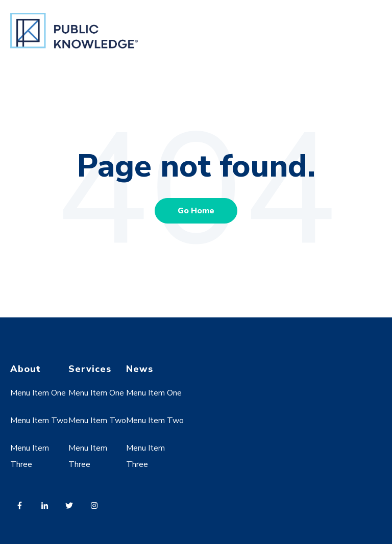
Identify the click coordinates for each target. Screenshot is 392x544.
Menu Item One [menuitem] (38, 393)
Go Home (196, 211)
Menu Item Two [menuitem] (39, 421)
